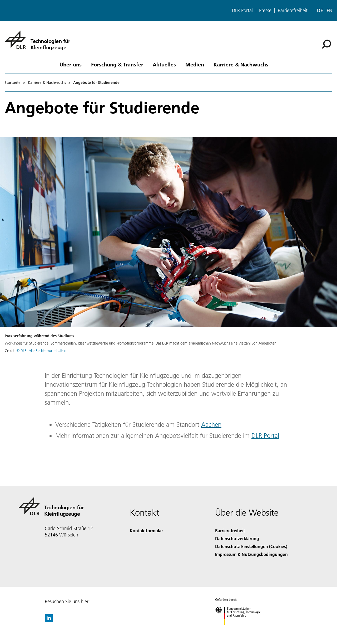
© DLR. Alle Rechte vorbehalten (41, 351)
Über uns (71, 64)
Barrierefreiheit (293, 11)
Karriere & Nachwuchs (241, 64)
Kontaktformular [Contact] (146, 531)
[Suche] (326, 44)
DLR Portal (242, 11)
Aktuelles (164, 64)
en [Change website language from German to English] (329, 10)
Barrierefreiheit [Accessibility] (230, 531)
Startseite (13, 83)
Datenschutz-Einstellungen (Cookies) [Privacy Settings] (251, 546)
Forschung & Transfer (117, 64)
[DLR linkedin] (49, 620)
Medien (195, 64)
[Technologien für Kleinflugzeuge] (37, 40)
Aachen (211, 425)
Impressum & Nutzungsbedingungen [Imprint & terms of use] (251, 554)
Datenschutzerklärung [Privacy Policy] (237, 538)
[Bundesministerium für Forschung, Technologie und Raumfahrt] (241, 629)
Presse (265, 11)
